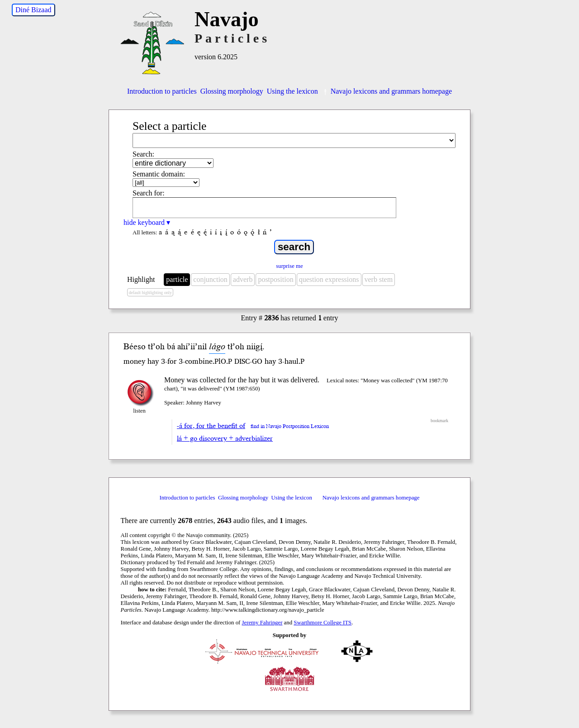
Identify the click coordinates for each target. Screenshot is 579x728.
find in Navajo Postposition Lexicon (290, 426)
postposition (275, 279)
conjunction (210, 279)
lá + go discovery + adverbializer (225, 438)
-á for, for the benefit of (211, 426)
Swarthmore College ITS (323, 623)
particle (177, 279)
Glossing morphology (232, 91)
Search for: (149, 193)
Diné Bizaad (33, 10)
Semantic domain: (159, 174)
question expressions (329, 279)
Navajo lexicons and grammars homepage (387, 91)
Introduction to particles (162, 91)
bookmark (439, 421)
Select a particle (169, 126)
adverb (243, 279)
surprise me (289, 266)
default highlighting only (150, 293)
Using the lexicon (292, 91)
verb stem (379, 279)
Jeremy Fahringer (262, 623)
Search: (143, 154)
